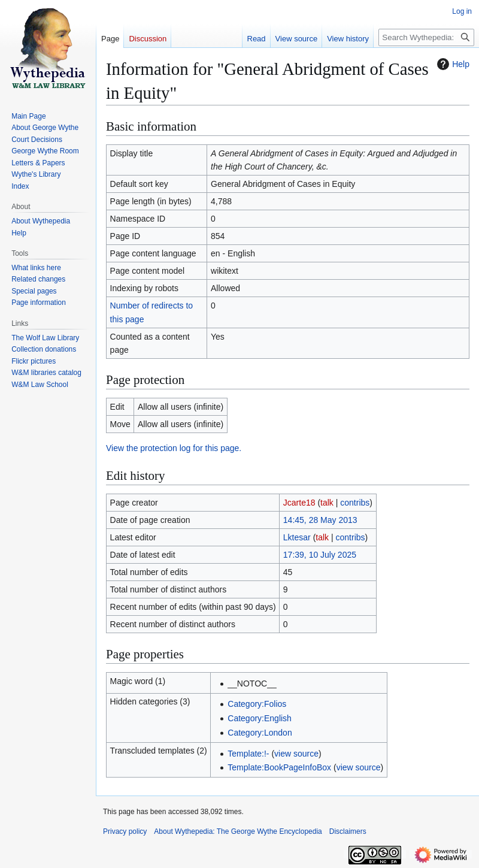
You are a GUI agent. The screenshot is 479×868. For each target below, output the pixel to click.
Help (452, 64)
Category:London (260, 733)
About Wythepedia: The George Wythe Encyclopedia (238, 831)
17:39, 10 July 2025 (320, 555)
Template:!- (248, 754)
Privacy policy (125, 831)
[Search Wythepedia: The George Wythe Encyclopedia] (426, 37)
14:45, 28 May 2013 (320, 520)
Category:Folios (257, 704)
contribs (355, 503)
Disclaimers (348, 831)
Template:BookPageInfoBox (279, 767)
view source (296, 754)
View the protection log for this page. (174, 448)
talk (327, 503)
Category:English (260, 718)
